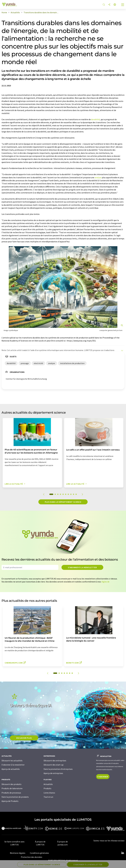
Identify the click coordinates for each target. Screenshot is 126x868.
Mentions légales (18, 853)
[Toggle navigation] (123, 5)
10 (76, 494)
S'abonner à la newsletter (82, 567)
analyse (98, 177)
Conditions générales (39, 853)
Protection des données (32, 857)
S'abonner (103, 777)
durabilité (96, 119)
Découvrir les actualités (12, 761)
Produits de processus (11, 793)
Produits (47, 788)
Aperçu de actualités (11, 769)
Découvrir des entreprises (55, 761)
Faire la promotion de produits (15, 797)
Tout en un (48, 797)
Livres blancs (49, 793)
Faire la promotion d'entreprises (58, 769)
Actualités (48, 784)
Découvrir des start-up (54, 765)
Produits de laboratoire (12, 788)
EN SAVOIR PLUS (24, 738)
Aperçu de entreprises (53, 773)
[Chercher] (104, 5)
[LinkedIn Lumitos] (123, 853)
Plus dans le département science (63, 502)
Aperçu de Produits (10, 801)
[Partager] (109, 5)
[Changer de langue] (115, 5)
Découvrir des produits (11, 784)
